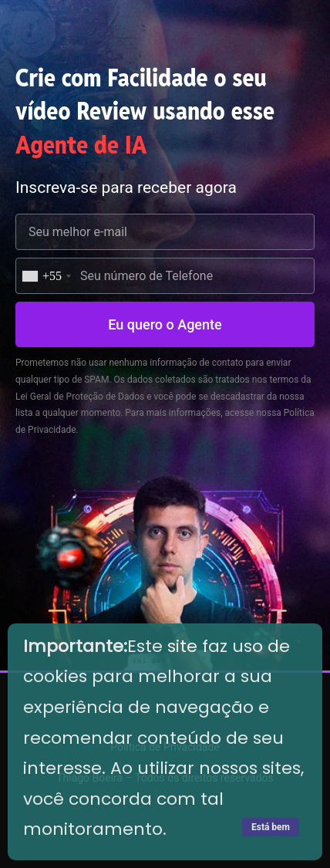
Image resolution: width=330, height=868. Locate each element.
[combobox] (46, 276)
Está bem (271, 827)
